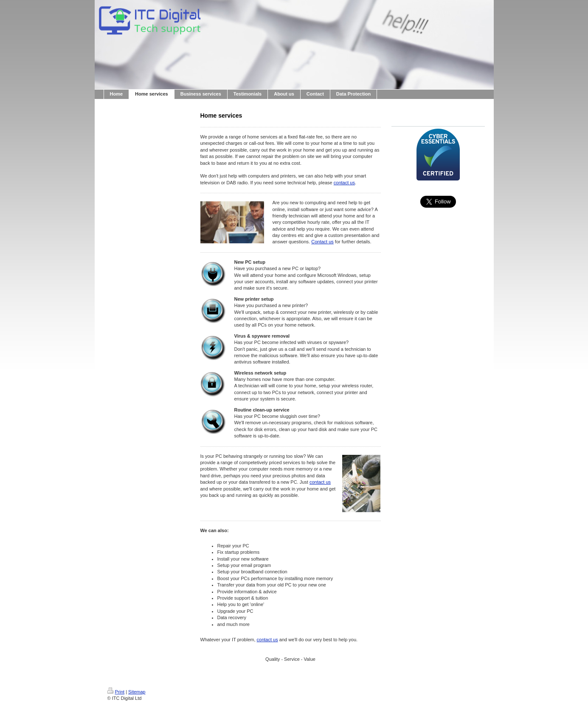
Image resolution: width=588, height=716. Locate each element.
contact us (344, 183)
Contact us (322, 242)
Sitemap (137, 692)
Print (116, 692)
